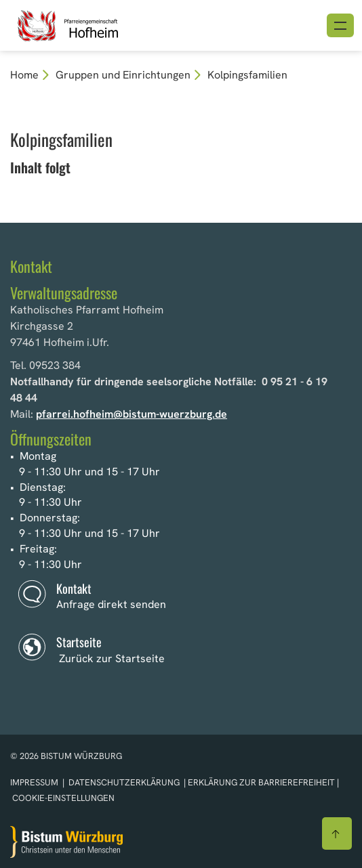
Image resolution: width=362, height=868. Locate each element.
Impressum (35, 782)
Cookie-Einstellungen (63, 798)
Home (24, 75)
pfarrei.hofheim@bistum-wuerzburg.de (132, 414)
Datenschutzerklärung (124, 782)
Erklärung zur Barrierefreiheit (261, 782)
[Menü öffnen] (340, 25)
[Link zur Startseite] (93, 24)
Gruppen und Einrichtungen (123, 75)
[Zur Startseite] (66, 842)
